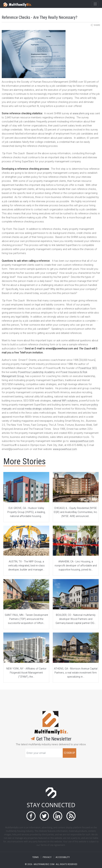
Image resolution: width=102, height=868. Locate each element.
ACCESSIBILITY (63, 857)
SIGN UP (69, 753)
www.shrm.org (81, 114)
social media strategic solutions (35, 409)
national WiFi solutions (65, 401)
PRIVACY (47, 857)
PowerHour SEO (88, 368)
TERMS (35, 857)
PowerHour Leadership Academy (36, 372)
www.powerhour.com (82, 441)
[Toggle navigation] (95, 4)
